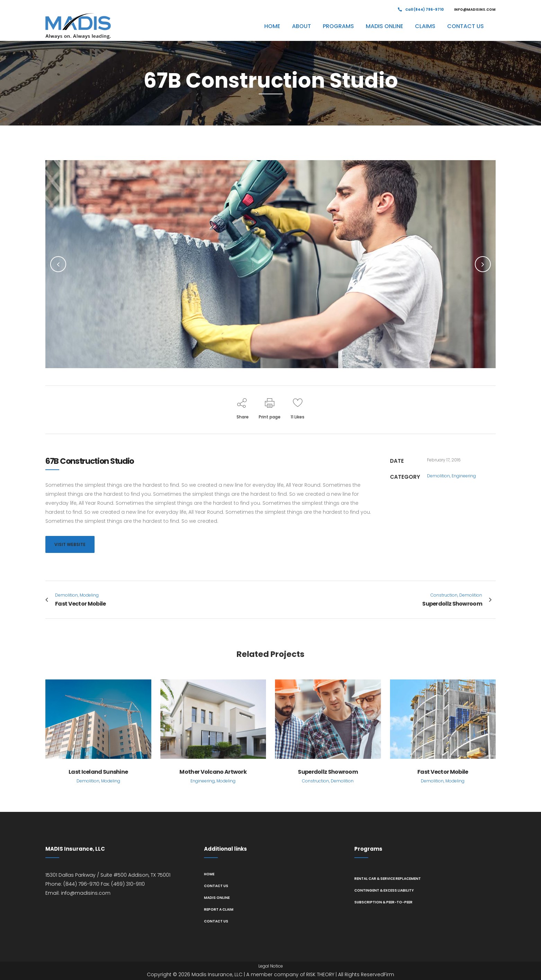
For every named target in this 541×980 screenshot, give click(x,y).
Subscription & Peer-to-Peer (383, 902)
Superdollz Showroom (328, 772)
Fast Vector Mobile (443, 772)
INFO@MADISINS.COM (475, 10)
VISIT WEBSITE (70, 544)
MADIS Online (217, 898)
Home (209, 874)
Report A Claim (219, 909)
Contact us (216, 886)
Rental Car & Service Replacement (388, 879)
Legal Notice (271, 966)
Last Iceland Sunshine (98, 772)
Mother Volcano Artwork (213, 772)
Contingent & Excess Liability (384, 890)
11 (298, 417)
